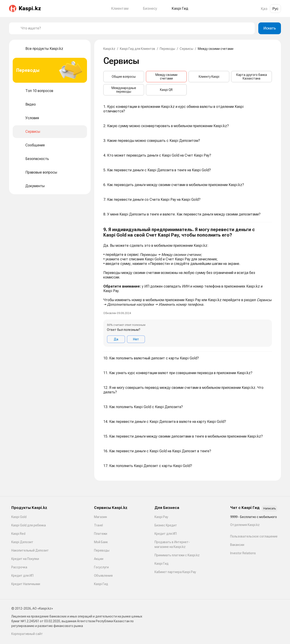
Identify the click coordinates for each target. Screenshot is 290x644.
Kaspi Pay (161, 517)
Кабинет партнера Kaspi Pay (175, 572)
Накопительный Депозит (30, 550)
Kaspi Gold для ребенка (29, 525)
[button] (188, 287)
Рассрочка (19, 567)
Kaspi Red (18, 534)
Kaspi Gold (19, 517)
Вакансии (237, 545)
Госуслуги (101, 567)
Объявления (103, 576)
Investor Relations (243, 553)
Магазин (100, 517)
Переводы (167, 49)
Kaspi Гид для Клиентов (138, 49)
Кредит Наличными (26, 584)
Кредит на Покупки (25, 559)
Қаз (264, 9)
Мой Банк (101, 542)
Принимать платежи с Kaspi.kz (177, 555)
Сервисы (186, 49)
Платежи (101, 534)
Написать (269, 508)
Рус (275, 9)
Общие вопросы (124, 77)
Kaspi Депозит (22, 542)
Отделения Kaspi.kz (245, 525)
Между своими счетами (166, 77)
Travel (98, 525)
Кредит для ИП (22, 576)
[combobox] (136, 28)
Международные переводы (124, 90)
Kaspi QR (166, 90)
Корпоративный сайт (27, 634)
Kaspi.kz (109, 49)
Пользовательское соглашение (254, 536)
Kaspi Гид (101, 584)
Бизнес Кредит (166, 525)
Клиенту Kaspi (209, 77)
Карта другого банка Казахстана (252, 77)
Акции (99, 559)
